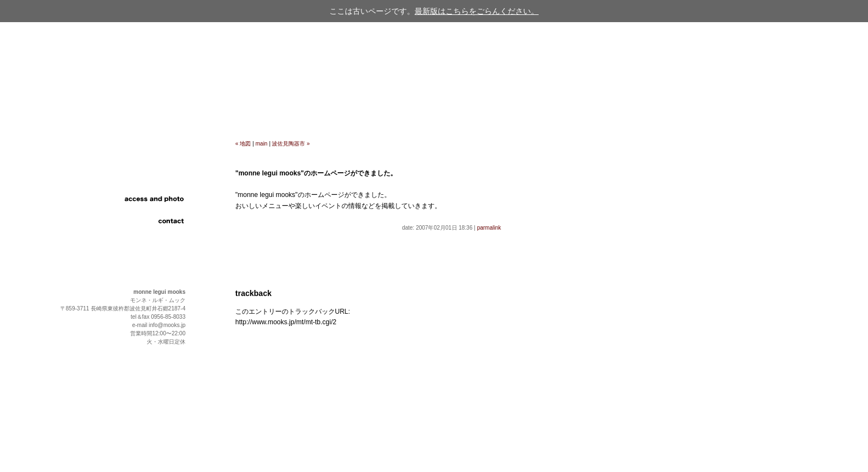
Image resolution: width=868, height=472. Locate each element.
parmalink (489, 228)
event (149, 188)
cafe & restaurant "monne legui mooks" (93, 94)
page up (851, 450)
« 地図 (243, 144)
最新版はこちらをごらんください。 (477, 11)
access (149, 199)
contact (149, 221)
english (149, 241)
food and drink (149, 177)
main (262, 144)
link (149, 210)
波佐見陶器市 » (291, 144)
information (149, 166)
